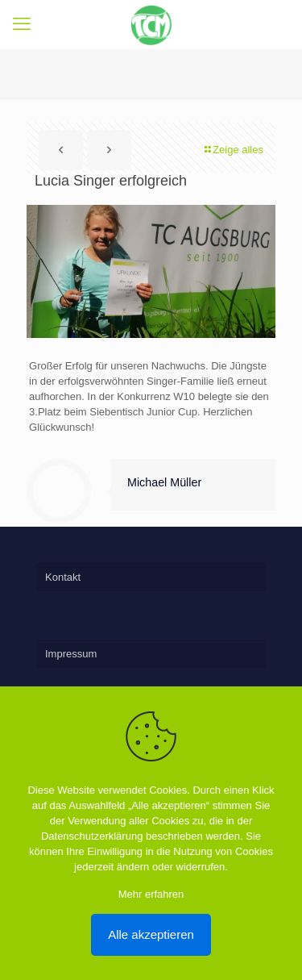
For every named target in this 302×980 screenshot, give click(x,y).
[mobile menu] (22, 24)
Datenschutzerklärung (92, 836)
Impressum (71, 654)
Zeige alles (233, 150)
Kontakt (63, 577)
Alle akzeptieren (151, 934)
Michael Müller (164, 482)
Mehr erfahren (151, 894)
